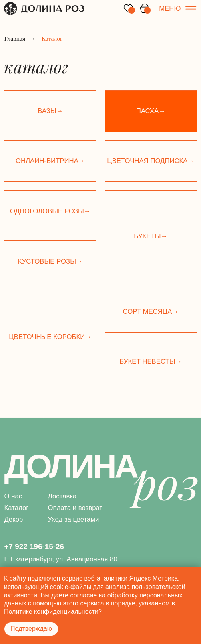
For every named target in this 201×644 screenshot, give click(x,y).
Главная (15, 39)
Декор (13, 519)
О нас (13, 496)
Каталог (16, 508)
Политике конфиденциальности (51, 612)
